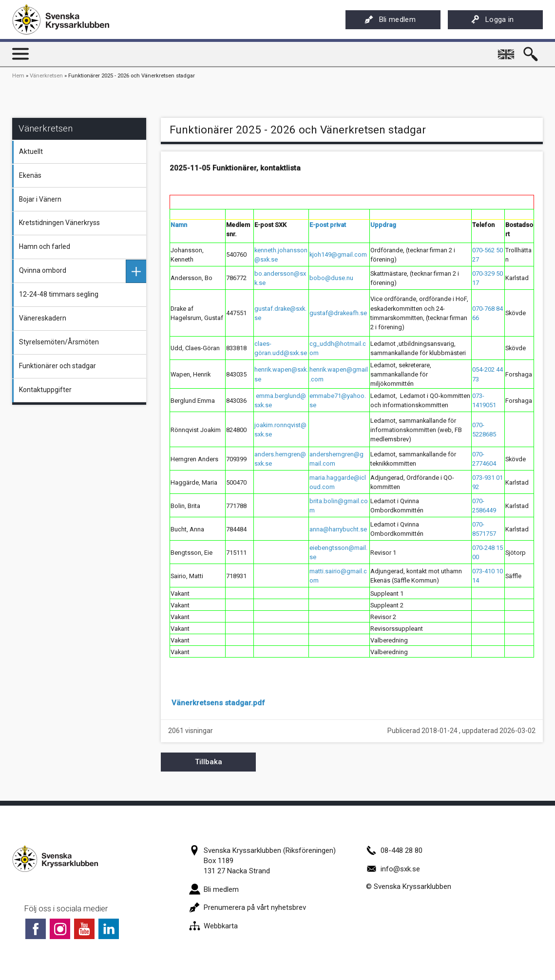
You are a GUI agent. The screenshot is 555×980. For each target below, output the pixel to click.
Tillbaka (209, 762)
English (507, 51)
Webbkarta (213, 926)
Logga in (492, 19)
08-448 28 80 (394, 850)
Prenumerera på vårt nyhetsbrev (248, 907)
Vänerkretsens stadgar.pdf (218, 703)
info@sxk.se (393, 869)
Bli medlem (390, 19)
